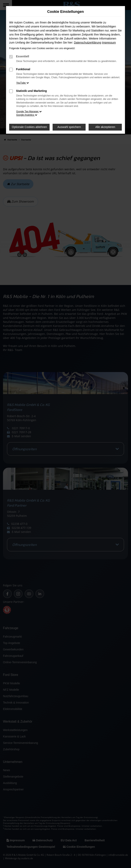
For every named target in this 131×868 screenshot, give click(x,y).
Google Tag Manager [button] (29, 112)
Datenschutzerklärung (88, 43)
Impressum (109, 43)
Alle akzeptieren (105, 127)
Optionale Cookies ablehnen (29, 127)
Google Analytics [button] (27, 115)
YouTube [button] (22, 83)
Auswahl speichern (69, 127)
